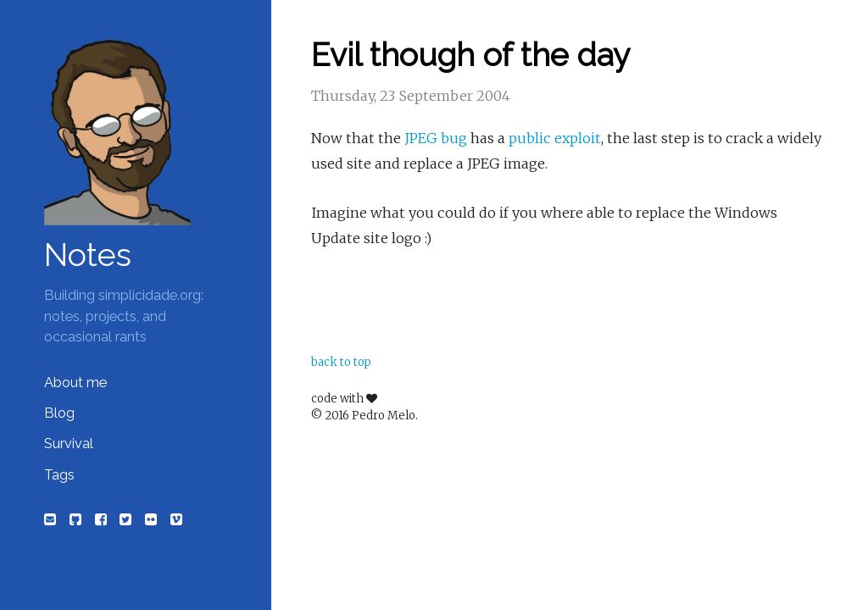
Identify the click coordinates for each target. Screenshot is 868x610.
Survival (69, 444)
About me (75, 383)
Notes (88, 255)
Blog (59, 413)
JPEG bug (436, 138)
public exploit (555, 138)
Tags (59, 475)
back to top (341, 362)
